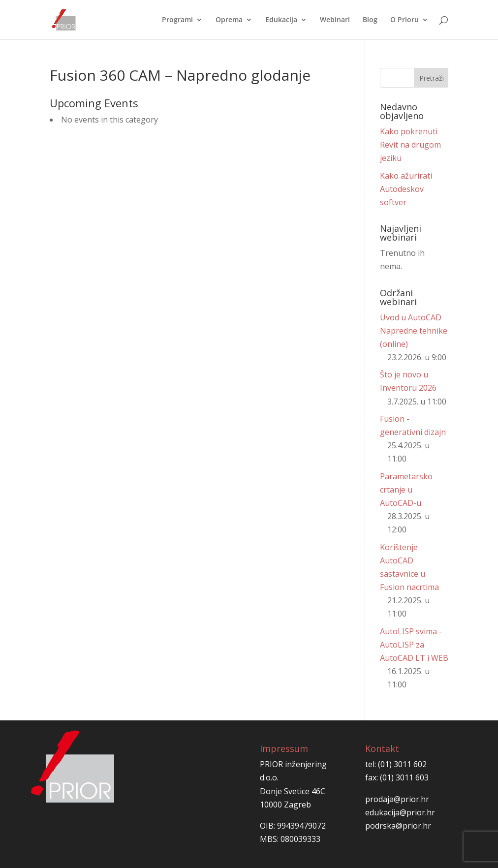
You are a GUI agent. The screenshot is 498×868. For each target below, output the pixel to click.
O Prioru (405, 20)
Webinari (335, 20)
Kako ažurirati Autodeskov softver (406, 189)
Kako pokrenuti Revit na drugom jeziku (410, 145)
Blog (370, 20)
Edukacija (281, 20)
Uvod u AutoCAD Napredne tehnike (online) (414, 331)
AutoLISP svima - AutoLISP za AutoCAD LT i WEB (414, 645)
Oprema (229, 20)
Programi (177, 20)
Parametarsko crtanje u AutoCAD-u (406, 490)
